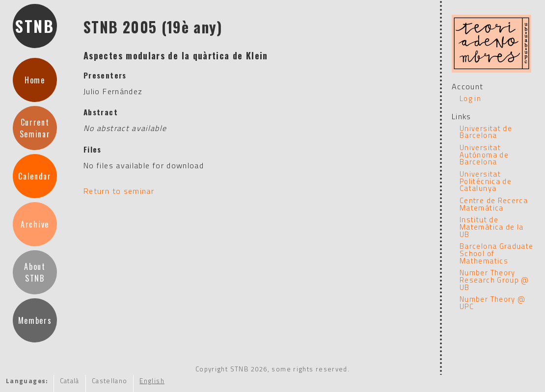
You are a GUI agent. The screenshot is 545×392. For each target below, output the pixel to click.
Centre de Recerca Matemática (494, 204)
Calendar (35, 176)
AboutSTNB (35, 272)
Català (70, 381)
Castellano (110, 381)
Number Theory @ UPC (492, 303)
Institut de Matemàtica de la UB (492, 227)
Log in (470, 98)
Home (35, 80)
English (152, 381)
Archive (35, 224)
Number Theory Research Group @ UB (494, 280)
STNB (35, 26)
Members (35, 320)
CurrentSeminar (35, 128)
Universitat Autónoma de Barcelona (484, 155)
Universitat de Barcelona (486, 132)
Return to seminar (119, 191)
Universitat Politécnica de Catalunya (486, 181)
